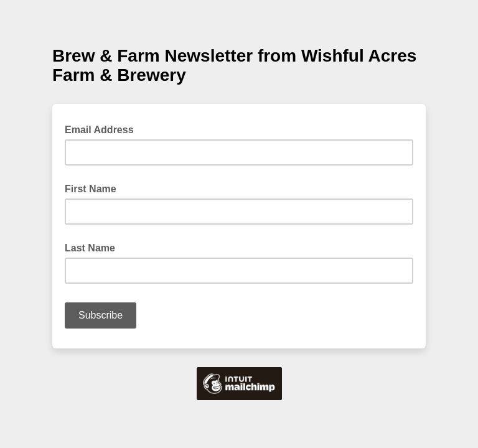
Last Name (90, 248)
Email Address (103, 129)
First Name (91, 189)
